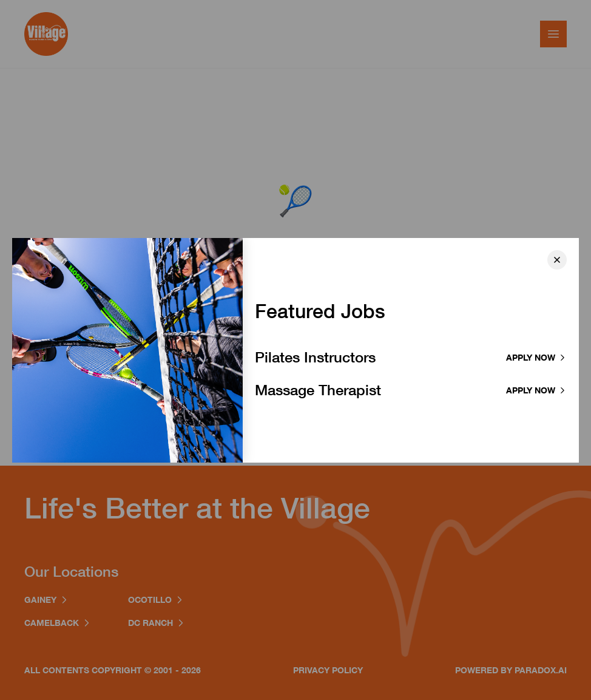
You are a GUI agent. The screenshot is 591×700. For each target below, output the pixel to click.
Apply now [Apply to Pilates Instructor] (536, 357)
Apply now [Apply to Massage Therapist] (536, 390)
